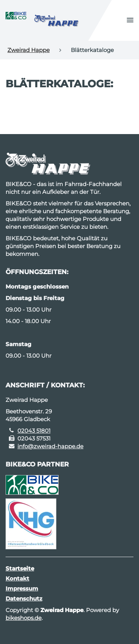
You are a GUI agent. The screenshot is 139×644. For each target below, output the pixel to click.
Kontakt (17, 578)
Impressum (22, 588)
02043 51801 (34, 431)
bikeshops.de (24, 618)
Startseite (20, 568)
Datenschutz (24, 599)
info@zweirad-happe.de (50, 446)
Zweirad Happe (29, 50)
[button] (130, 20)
